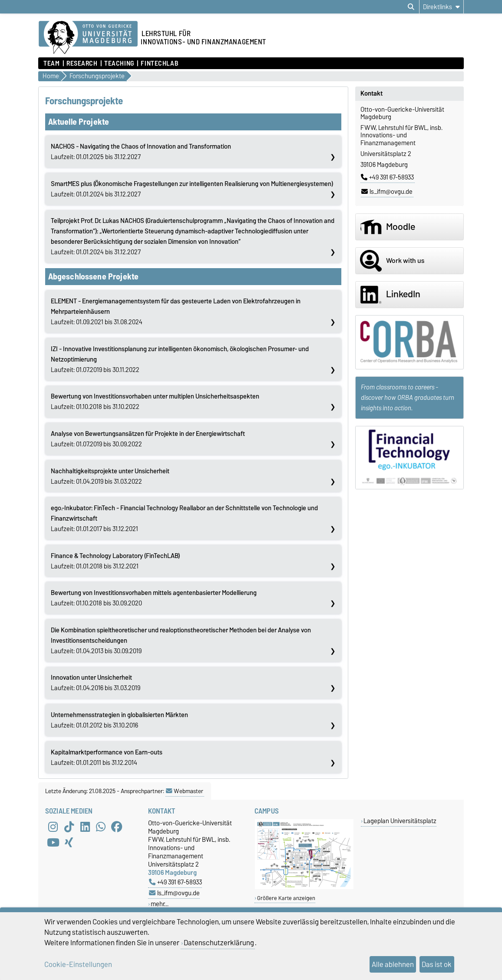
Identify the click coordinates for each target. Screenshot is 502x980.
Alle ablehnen (393, 964)
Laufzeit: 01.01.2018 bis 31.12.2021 (115, 561)
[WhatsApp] (101, 827)
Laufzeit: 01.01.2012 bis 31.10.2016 (119, 720)
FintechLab (160, 63)
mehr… (160, 904)
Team (51, 63)
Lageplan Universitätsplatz (400, 821)
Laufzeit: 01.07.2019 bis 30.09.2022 (148, 439)
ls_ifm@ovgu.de (387, 192)
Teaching (119, 63)
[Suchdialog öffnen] (411, 7)
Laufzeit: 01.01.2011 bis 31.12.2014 (107, 757)
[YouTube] (53, 842)
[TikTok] (69, 827)
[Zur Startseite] (88, 38)
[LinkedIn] (85, 827)
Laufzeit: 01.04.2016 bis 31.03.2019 (96, 683)
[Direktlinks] (441, 7)
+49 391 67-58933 (387, 177)
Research (82, 63)
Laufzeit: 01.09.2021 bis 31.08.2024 (176, 312)
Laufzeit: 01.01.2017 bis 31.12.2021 (184, 518)
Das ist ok (437, 964)
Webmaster (185, 791)
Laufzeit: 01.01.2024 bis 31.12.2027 (192, 189)
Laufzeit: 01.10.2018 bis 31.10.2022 (155, 402)
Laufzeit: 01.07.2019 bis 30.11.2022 (180, 359)
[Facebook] (117, 827)
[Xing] (69, 842)
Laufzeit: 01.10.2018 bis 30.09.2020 (154, 598)
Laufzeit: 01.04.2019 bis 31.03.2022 (110, 476)
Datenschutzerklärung (219, 943)
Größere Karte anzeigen (286, 898)
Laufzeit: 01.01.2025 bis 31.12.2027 (141, 152)
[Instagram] (53, 827)
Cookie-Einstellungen (78, 964)
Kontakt (372, 93)
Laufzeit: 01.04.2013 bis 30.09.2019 (181, 641)
